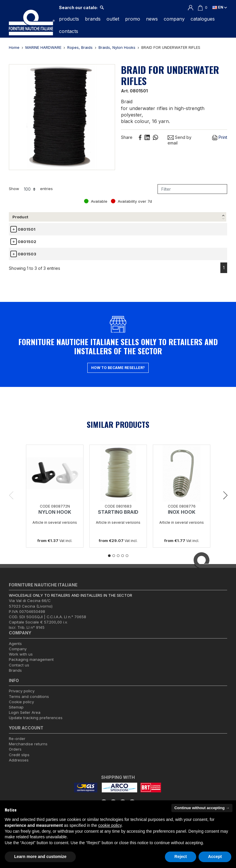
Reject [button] (181, 857)
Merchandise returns (28, 749)
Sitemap (16, 713)
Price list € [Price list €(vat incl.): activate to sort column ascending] (146, 217)
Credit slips (19, 760)
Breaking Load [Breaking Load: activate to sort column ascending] (72, 217)
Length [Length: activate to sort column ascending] (108, 217)
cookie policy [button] (110, 825)
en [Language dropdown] (220, 7)
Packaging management (31, 665)
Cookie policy (21, 707)
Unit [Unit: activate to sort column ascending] (183, 217)
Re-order (17, 744)
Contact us (19, 670)
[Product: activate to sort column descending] (23, 217)
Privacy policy (22, 696)
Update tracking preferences (36, 723)
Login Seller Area (25, 718)
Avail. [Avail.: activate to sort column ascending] (206, 217)
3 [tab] (118, 561)
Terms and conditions (29, 702)
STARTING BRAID (118, 518)
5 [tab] (127, 561)
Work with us (21, 660)
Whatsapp (155, 137)
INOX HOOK (182, 518)
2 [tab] (114, 561)
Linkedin (147, 137)
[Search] (78, 8)
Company (18, 654)
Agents (15, 649)
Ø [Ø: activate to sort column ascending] (44, 217)
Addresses (19, 766)
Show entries (31, 189)
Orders (15, 755)
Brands (15, 676)
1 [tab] (109, 561)
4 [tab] (123, 561)
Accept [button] (215, 857)
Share (140, 137)
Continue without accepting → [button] (202, 808)
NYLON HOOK (55, 518)
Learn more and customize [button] (40, 857)
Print (220, 138)
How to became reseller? (118, 373)
